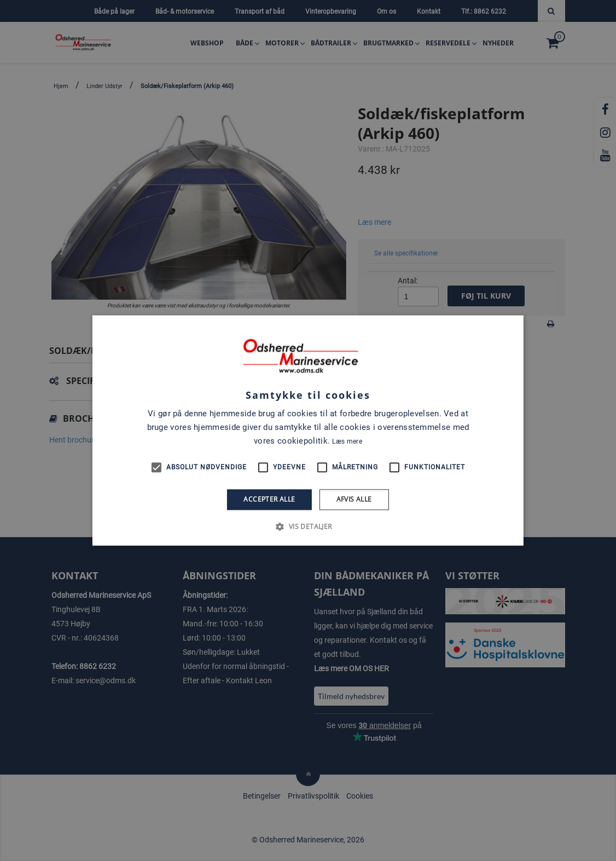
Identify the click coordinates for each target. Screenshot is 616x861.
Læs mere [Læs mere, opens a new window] (347, 441)
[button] (308, 527)
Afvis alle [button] (354, 499)
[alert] (308, 430)
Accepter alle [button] (269, 499)
